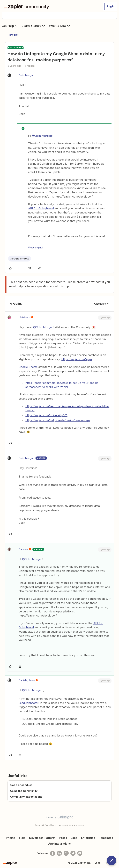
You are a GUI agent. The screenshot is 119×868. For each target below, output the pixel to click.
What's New (60, 26)
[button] (111, 6)
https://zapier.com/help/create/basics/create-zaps (58, 420)
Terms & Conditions (46, 825)
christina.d (25, 317)
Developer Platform (42, 838)
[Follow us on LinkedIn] (59, 853)
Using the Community (24, 791)
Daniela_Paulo (27, 680)
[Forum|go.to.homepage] (27, 6)
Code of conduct (21, 785)
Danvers (23, 549)
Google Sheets (20, 259)
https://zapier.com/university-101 (46, 415)
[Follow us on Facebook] (53, 853)
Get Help (10, 26)
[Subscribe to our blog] (66, 853)
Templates (106, 838)
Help (22, 838)
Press (63, 838)
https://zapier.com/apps (77, 359)
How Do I (13, 35)
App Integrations (59, 844)
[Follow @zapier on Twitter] (73, 853)
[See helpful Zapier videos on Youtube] (80, 853)
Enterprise (88, 838)
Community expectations (26, 797)
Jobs (74, 838)
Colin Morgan (26, 75)
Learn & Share (34, 26)
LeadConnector (28, 703)
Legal (98, 863)
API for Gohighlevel (41, 208)
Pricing (11, 838)
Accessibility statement (72, 825)
